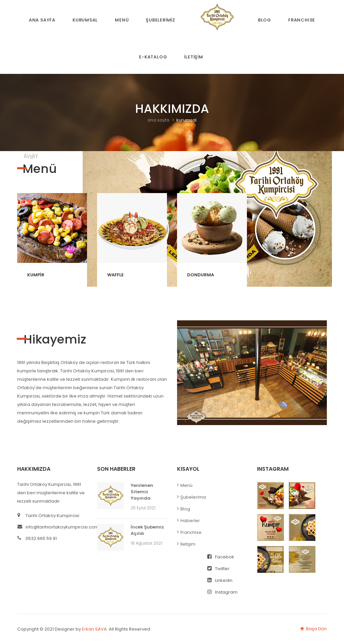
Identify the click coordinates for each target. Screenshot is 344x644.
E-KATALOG (153, 57)
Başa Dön (313, 629)
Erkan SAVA (94, 629)
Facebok (221, 557)
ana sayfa (158, 120)
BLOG (265, 20)
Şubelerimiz (193, 497)
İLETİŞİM (193, 57)
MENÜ (122, 20)
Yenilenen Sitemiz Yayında (142, 492)
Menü (186, 485)
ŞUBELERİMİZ (161, 20)
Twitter (218, 569)
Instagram (222, 592)
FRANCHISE (302, 20)
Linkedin (220, 580)
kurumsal (186, 120)
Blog (185, 509)
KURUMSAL (85, 20)
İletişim (188, 544)
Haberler (190, 521)
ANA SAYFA (42, 20)
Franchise (191, 532)
